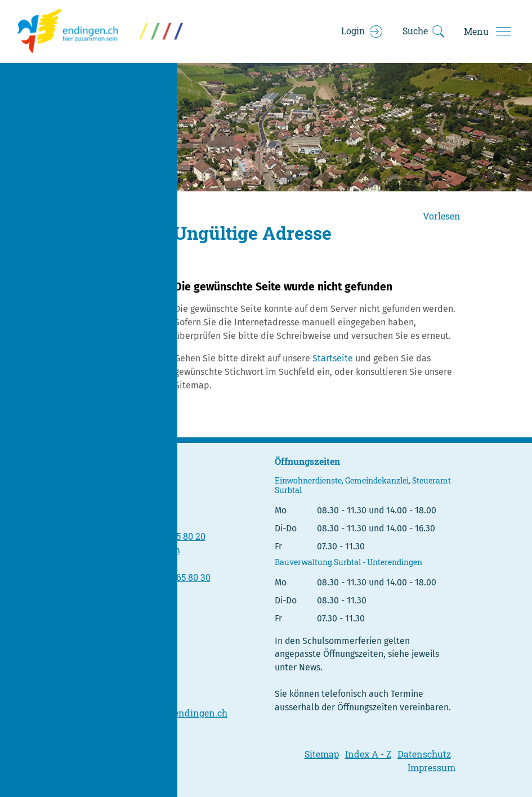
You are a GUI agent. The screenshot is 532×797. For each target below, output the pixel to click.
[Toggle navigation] (487, 32)
